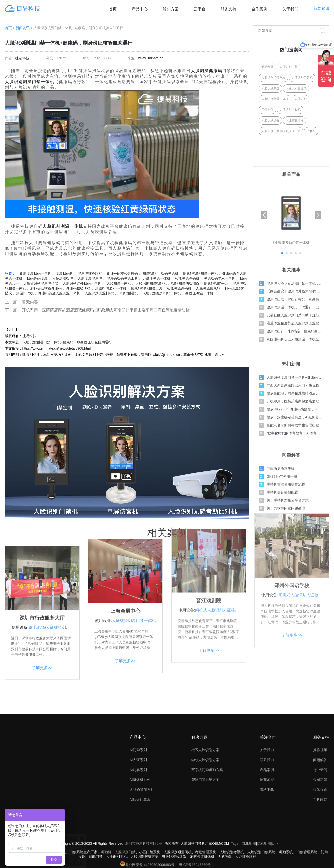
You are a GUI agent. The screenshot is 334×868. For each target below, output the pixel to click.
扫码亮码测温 (37, 278)
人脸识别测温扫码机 (151, 283)
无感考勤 (267, 67)
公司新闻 (320, 823)
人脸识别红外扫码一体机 (82, 283)
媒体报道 (320, 833)
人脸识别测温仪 (296, 88)
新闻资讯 (321, 9)
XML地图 (249, 862)
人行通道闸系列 (142, 833)
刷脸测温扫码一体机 (35, 273)
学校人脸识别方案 (205, 803)
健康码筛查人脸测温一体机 (59, 293)
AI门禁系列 (138, 793)
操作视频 (320, 793)
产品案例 (267, 813)
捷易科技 (22, 58)
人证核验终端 (295, 120)
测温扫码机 (64, 273)
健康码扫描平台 (216, 283)
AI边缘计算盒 (140, 843)
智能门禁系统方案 (205, 823)
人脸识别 (301, 99)
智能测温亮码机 (187, 278)
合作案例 (259, 9)
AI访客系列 (138, 813)
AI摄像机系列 (140, 823)
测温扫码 (149, 273)
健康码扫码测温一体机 (200, 273)
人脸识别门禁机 (302, 78)
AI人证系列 (138, 803)
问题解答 (320, 803)
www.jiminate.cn (151, 58)
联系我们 (267, 803)
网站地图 (264, 862)
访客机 (311, 131)
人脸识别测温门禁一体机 (30, 82)
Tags (235, 862)
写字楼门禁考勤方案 (207, 813)
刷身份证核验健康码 (122, 273)
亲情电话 (267, 110)
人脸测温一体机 (118, 283)
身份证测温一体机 (156, 278)
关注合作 (268, 781)
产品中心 (140, 9)
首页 (113, 9)
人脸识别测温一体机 (63, 226)
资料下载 (267, 833)
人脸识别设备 (270, 120)
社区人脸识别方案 (205, 793)
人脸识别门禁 (289, 67)
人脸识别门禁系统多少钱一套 (281, 131)
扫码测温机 (170, 273)
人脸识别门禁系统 (273, 78)
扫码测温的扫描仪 (185, 283)
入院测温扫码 (63, 278)
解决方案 (171, 9)
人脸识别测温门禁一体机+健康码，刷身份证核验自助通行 (67, 342)
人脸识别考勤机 (290, 110)
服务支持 (228, 9)
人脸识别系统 (270, 88)
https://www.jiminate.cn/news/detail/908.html (57, 348)
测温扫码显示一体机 (220, 278)
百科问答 (320, 843)
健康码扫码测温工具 (122, 278)
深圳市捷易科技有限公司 (144, 862)
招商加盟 (267, 823)
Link (275, 862)
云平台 (200, 9)
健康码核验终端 (90, 273)
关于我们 (290, 9)
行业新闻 (320, 813)
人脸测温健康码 (207, 71)
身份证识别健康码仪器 (41, 283)
